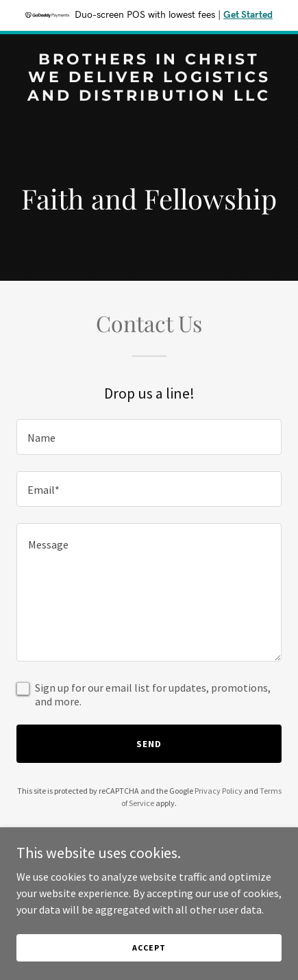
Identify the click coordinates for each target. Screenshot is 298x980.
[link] (149, 97)
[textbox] (149, 437)
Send (149, 744)
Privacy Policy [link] (219, 791)
